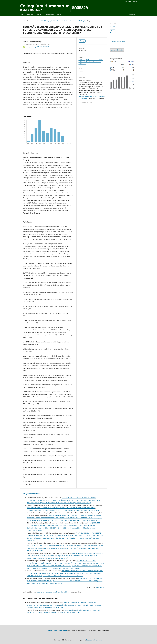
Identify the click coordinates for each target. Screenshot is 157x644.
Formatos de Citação (86, 102)
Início (25, 21)
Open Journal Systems (117, 41)
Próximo (99, 588)
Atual (22, 14)
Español (113, 30)
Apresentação (69, 610)
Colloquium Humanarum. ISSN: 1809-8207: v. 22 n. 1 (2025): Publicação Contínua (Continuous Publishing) (63, 510)
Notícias (39, 14)
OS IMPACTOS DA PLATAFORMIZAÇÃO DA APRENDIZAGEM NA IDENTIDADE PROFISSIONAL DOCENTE (61, 508)
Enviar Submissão (117, 50)
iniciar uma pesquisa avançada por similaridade (53, 592)
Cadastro (128, 2)
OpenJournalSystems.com (95, 640)
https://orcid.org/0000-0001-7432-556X (37, 47)
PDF (83, 41)
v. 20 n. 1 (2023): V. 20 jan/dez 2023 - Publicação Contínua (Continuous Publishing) (60, 21)
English (112, 27)
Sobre (59, 14)
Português (113, 33)
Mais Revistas (49, 14)
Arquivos (30, 14)
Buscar (133, 14)
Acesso (135, 2)
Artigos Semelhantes (31, 494)
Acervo (31, 21)
